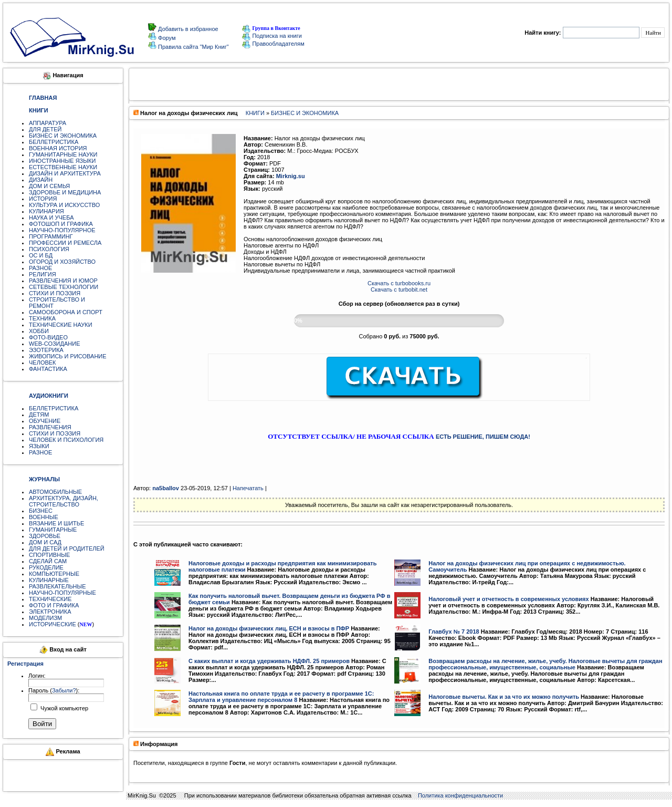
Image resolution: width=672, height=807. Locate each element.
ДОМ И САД (45, 542)
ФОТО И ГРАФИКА (54, 605)
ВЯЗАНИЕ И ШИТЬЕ (56, 523)
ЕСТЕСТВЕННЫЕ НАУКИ (63, 167)
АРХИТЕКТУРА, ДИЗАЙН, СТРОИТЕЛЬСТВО (64, 501)
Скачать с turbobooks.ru (399, 283)
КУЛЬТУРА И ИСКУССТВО (64, 205)
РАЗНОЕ (40, 268)
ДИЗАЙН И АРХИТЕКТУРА (65, 173)
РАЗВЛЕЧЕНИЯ (50, 427)
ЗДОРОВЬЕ (45, 536)
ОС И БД (41, 255)
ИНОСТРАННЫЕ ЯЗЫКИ (62, 161)
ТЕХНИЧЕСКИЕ (50, 599)
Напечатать (248, 488)
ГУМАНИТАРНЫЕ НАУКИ (63, 154)
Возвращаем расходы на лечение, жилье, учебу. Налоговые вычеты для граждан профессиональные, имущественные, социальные (545, 664)
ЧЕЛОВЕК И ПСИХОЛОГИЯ (66, 440)
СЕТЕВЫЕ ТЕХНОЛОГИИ (64, 287)
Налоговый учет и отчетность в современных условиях (508, 599)
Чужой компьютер (64, 708)
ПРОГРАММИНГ (51, 236)
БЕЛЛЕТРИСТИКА (54, 142)
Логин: (37, 676)
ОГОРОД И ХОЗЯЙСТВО (62, 262)
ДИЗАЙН (41, 180)
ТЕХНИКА (42, 318)
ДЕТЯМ (39, 415)
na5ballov (166, 488)
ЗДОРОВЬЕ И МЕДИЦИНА (65, 192)
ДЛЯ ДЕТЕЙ (45, 129)
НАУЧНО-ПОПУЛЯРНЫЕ (62, 593)
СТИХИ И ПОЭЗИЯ (55, 293)
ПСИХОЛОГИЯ (49, 249)
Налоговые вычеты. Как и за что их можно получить (504, 697)
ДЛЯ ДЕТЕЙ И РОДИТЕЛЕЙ (67, 549)
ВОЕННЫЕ (44, 517)
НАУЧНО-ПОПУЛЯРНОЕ (62, 230)
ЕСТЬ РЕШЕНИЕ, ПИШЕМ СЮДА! (483, 437)
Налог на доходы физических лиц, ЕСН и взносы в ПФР (269, 628)
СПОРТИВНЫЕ (49, 555)
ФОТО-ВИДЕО (48, 337)
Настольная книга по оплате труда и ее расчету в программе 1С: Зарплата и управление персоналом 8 (281, 697)
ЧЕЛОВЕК (43, 363)
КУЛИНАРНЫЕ (49, 580)
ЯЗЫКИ (39, 446)
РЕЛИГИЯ (43, 274)
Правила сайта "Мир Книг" (193, 47)
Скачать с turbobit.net (399, 289)
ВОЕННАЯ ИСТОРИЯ (58, 148)
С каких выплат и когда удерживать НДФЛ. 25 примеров (269, 661)
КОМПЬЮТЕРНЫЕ (54, 574)
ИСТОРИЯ (43, 199)
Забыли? (64, 690)
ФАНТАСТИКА (48, 369)
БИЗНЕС (41, 511)
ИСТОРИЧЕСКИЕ (52, 624)
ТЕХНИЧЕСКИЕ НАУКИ (61, 325)
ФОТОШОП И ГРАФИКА (61, 224)
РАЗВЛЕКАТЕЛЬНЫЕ (57, 586)
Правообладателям (273, 44)
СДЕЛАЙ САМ (48, 561)
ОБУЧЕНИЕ (45, 421)
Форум (166, 38)
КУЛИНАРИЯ (46, 211)
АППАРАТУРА (48, 123)
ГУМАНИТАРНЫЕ (53, 530)
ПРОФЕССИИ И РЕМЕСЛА (65, 243)
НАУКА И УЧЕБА (51, 218)
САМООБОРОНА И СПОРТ (66, 312)
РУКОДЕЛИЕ (46, 567)
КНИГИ (255, 113)
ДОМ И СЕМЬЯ (49, 186)
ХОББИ (39, 331)
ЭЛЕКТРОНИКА (50, 612)
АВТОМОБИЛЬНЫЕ (55, 492)
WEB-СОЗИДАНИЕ (55, 344)
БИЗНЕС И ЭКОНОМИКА (63, 136)
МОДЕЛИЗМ (45, 618)
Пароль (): (54, 690)
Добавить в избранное (187, 29)
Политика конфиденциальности (460, 795)
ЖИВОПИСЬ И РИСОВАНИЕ (68, 356)
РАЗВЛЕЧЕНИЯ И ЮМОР (63, 281)
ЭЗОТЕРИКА (46, 350)
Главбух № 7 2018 (454, 632)
